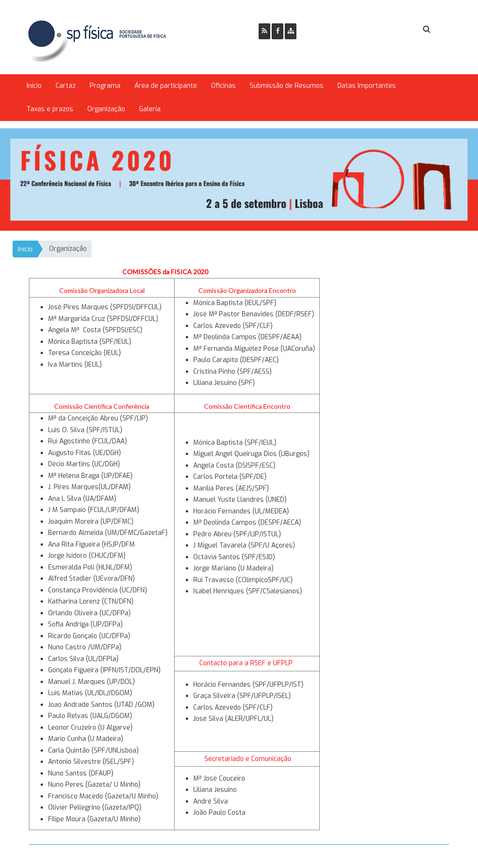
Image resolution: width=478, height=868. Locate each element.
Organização (106, 109)
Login (389, 30)
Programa (105, 86)
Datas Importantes (367, 86)
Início (34, 86)
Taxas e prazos (50, 109)
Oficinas (223, 86)
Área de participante (166, 86)
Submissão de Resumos (287, 86)
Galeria (150, 109)
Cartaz (66, 86)
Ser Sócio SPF (335, 30)
